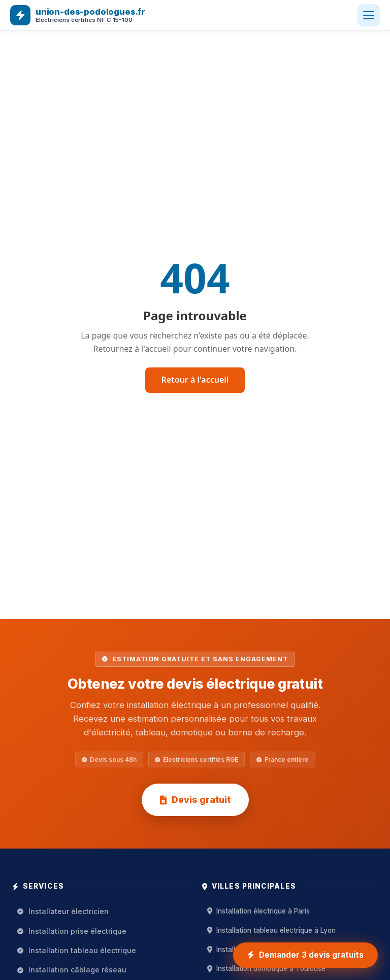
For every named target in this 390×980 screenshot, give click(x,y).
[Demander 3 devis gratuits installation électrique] (305, 955)
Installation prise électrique (72, 931)
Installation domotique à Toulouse (266, 968)
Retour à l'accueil (195, 380)
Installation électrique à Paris (258, 911)
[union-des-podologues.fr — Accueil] (78, 15)
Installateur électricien (63, 911)
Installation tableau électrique (77, 950)
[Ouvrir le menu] (369, 15)
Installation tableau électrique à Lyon (271, 930)
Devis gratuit (195, 800)
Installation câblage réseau (72, 970)
